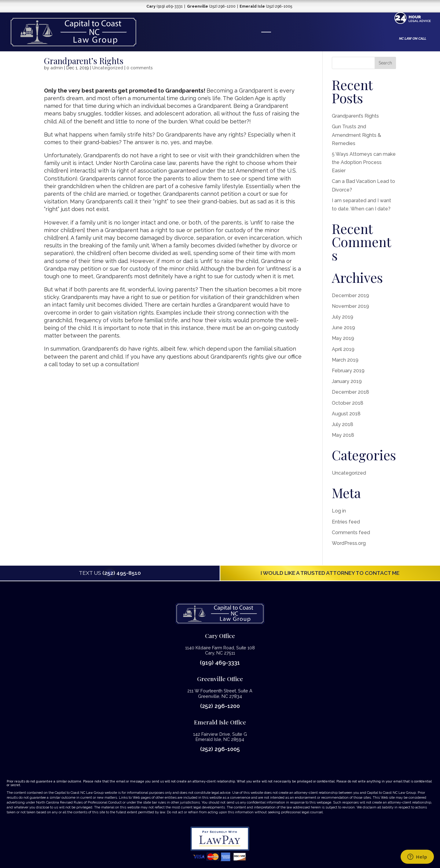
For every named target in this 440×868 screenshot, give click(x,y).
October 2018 (348, 403)
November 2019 (350, 306)
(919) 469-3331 (220, 663)
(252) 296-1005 (220, 749)
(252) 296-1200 (220, 706)
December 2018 (350, 392)
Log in (339, 511)
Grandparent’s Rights (355, 116)
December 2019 (350, 295)
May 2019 (343, 338)
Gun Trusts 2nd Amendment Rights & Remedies (356, 135)
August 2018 (346, 414)
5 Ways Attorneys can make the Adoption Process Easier (364, 162)
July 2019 (343, 317)
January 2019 (347, 381)
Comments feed (351, 532)
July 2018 (343, 424)
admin (57, 68)
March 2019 (345, 360)
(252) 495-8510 (110, 573)
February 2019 (348, 371)
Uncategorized (108, 68)
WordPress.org (349, 543)
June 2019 (343, 328)
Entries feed (346, 522)
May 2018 (343, 435)
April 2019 (343, 349)
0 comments (140, 68)
